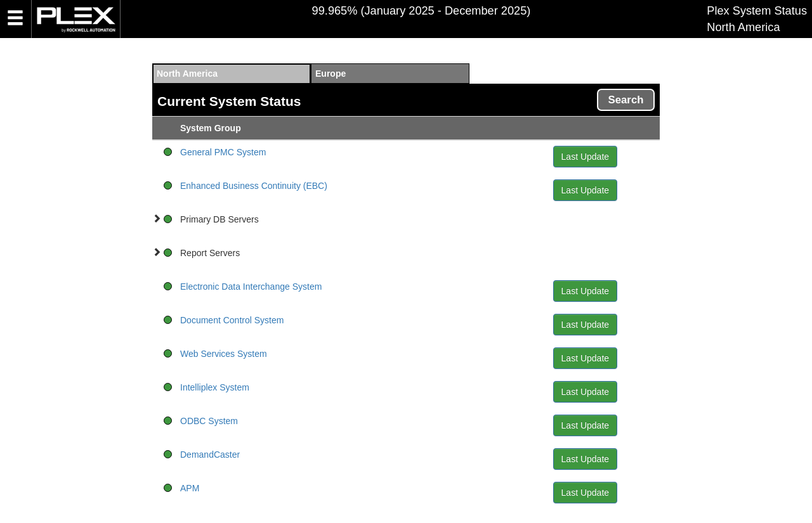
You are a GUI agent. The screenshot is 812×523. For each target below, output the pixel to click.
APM (190, 488)
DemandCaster (210, 455)
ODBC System (209, 421)
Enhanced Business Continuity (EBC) (254, 186)
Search (626, 100)
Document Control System (232, 320)
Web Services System (224, 354)
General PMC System (223, 152)
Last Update (586, 157)
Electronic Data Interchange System (251, 287)
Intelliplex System (215, 387)
